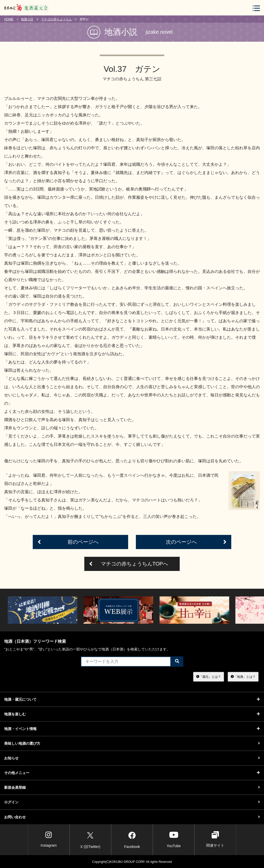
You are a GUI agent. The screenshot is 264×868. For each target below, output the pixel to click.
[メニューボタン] (256, 8)
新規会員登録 (132, 787)
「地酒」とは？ (243, 676)
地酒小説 (27, 19)
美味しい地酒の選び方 (132, 743)
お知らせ (132, 758)
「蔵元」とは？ (209, 676)
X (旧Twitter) (90, 839)
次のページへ (196, 542)
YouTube (174, 839)
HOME (9, 19)
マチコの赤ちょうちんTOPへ (129, 564)
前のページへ (68, 542)
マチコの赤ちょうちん (56, 19)
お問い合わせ (132, 817)
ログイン (132, 802)
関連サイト (215, 839)
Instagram (49, 839)
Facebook (132, 839)
